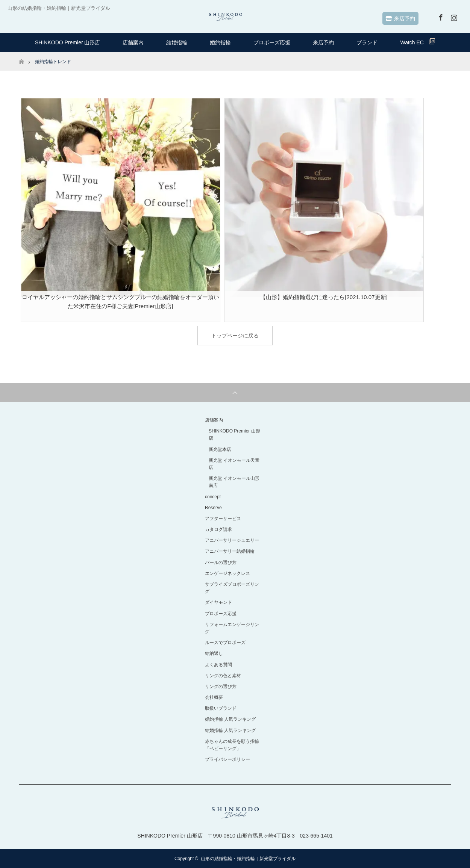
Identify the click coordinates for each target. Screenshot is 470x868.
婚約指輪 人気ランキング (230, 719)
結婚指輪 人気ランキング (230, 730)
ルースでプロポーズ (225, 643)
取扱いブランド (221, 708)
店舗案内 (133, 42)
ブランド (367, 42)
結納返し (214, 653)
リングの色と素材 (223, 676)
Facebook (440, 16)
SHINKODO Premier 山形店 (67, 42)
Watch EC (418, 42)
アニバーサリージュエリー (232, 540)
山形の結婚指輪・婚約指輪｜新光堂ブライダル (248, 859)
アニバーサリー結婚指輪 (230, 551)
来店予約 (400, 18)
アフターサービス (223, 519)
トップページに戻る (235, 336)
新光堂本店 (220, 449)
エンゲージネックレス (227, 573)
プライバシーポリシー (227, 759)
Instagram (453, 16)
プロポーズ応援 (272, 42)
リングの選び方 (221, 687)
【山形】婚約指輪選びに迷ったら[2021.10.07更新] (324, 297)
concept (213, 497)
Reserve (213, 508)
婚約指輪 (220, 42)
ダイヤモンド (218, 602)
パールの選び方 (221, 563)
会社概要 (214, 697)
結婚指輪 (177, 42)
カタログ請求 (218, 529)
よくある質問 (218, 665)
